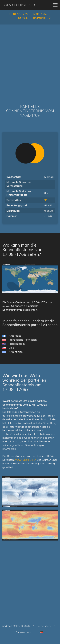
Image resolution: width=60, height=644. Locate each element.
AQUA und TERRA (25, 460)
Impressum (44, 626)
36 (46, 200)
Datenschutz (23, 632)
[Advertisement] (30, 60)
